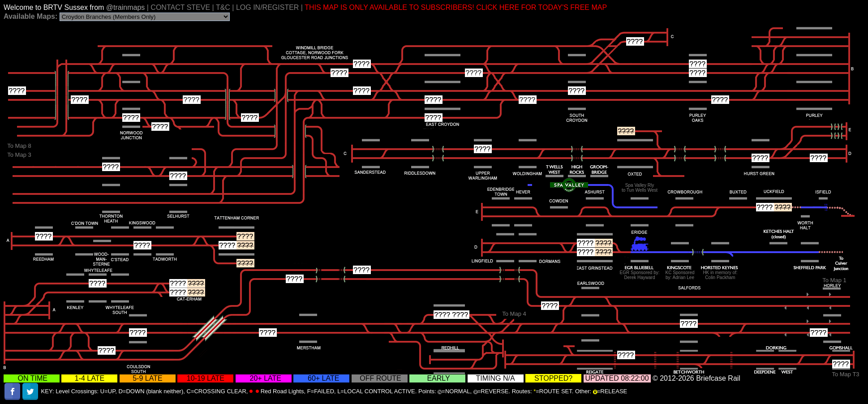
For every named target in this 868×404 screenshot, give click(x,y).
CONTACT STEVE (180, 7)
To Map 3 (19, 155)
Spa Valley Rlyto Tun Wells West (640, 188)
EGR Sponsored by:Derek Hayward (640, 275)
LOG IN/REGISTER (267, 7)
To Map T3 (845, 374)
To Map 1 (834, 280)
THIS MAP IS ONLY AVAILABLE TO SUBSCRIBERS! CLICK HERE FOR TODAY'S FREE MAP (456, 7)
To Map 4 (514, 314)
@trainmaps (127, 7)
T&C (223, 7)
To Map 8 (19, 146)
